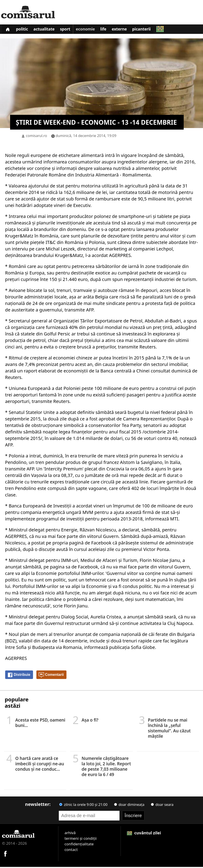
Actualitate (46, 30)
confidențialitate (79, 845)
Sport (69, 30)
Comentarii (51, 676)
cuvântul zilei (144, 834)
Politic (24, 30)
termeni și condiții (81, 839)
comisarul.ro (36, 137)
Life (109, 30)
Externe (126, 30)
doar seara (162, 806)
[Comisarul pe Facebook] (5, 854)
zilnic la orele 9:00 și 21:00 (83, 806)
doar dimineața (129, 806)
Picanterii (149, 30)
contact (71, 851)
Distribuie (19, 676)
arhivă (70, 834)
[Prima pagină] (8, 30)
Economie (90, 30)
